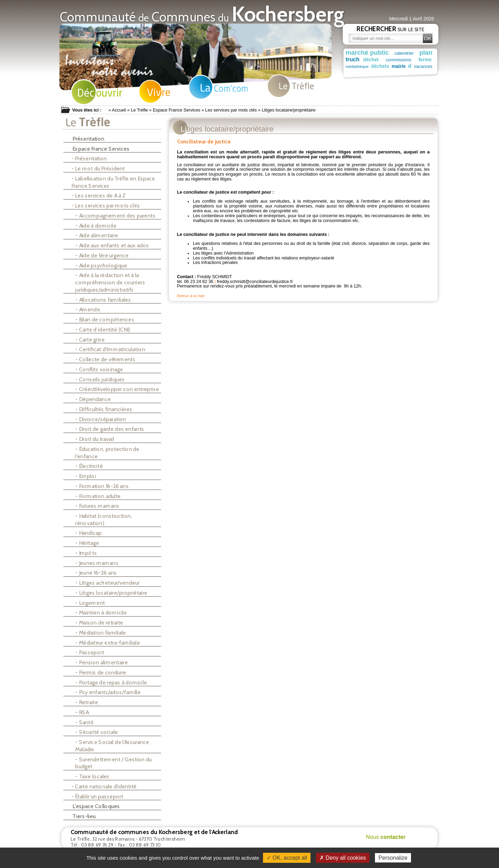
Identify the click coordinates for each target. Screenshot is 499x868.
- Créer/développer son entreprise (117, 389)
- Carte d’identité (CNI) (103, 330)
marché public (367, 52)
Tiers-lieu (81, 816)
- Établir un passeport (97, 796)
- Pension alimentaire (102, 662)
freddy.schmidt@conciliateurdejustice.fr (255, 281)
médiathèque (357, 66)
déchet (374, 60)
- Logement (90, 603)
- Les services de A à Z (99, 196)
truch (352, 59)
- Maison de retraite (99, 623)
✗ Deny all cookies (343, 858)
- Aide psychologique (101, 265)
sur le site (391, 29)
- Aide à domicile (96, 226)
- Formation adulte (98, 496)
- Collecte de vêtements (105, 359)
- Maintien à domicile (101, 613)
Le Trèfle (139, 110)
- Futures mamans (97, 506)
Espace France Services (177, 110)
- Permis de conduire (101, 672)
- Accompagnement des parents (115, 216)
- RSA (82, 712)
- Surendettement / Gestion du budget (113, 763)
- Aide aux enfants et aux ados (112, 245)
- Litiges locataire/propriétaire (111, 593)
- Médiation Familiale (100, 633)
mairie (396, 66)
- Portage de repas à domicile (111, 683)
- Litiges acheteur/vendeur (107, 583)
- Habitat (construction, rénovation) (103, 519)
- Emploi (86, 476)
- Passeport (90, 652)
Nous (386, 837)
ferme (429, 60)
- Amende (87, 309)
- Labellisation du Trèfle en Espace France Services (113, 182)
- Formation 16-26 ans (102, 486)
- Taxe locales (92, 776)
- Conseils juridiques (100, 379)
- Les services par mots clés (106, 206)
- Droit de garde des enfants (110, 429)
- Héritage (87, 543)
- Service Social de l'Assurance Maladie (112, 746)
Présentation (86, 139)
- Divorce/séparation (101, 419)
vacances (418, 66)
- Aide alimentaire (97, 235)
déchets (379, 66)
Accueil (119, 110)
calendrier (405, 53)
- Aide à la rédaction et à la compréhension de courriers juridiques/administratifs (110, 282)
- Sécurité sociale (97, 732)
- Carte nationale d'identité (104, 786)
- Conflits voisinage (99, 369)
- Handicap (88, 533)
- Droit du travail (95, 439)
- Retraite (87, 702)
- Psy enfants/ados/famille (108, 692)
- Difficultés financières (104, 409)
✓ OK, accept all (287, 858)
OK (428, 38)
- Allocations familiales (103, 299)
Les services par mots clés (231, 110)
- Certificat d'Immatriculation (110, 349)
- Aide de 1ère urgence (102, 255)
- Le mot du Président (98, 169)
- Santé (84, 722)
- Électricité (89, 466)
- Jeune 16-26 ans (96, 573)
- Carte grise (90, 339)
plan (429, 52)
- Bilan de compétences (105, 320)
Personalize (393, 858)
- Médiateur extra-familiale (107, 643)
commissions (402, 60)
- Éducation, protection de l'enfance (107, 453)
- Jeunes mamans (97, 563)
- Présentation (89, 158)
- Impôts (86, 553)
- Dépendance (93, 399)
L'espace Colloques (94, 806)
